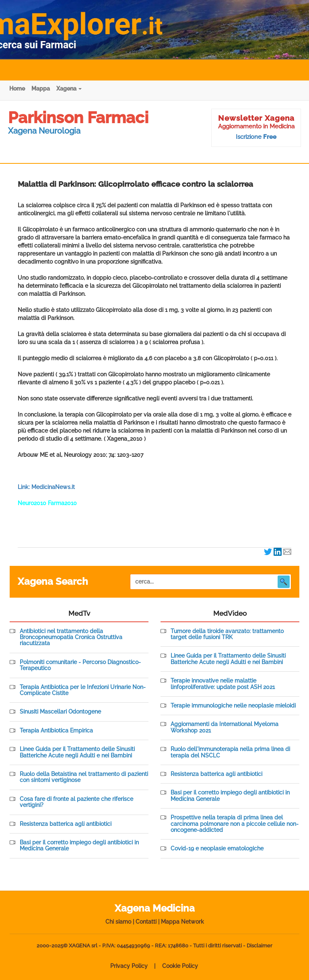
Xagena (69, 89)
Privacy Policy (129, 966)
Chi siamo (118, 922)
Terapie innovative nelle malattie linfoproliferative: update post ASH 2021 (223, 684)
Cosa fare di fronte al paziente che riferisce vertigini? (76, 802)
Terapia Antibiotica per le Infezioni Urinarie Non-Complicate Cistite (83, 690)
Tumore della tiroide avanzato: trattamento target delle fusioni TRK (227, 634)
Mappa (41, 89)
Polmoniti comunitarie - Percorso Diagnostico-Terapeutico (80, 665)
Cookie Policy (180, 966)
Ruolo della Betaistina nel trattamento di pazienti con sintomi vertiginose (84, 777)
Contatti (146, 922)
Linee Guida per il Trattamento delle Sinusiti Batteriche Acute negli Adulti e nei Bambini (77, 752)
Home (17, 89)
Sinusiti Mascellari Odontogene (60, 712)
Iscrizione (256, 137)
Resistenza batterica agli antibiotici (66, 824)
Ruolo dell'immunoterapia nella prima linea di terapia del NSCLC (230, 752)
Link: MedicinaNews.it (46, 487)
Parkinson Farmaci (78, 117)
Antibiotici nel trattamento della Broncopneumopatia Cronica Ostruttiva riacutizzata (71, 638)
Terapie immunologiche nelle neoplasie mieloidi (233, 706)
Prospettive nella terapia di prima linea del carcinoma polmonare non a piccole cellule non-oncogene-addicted (235, 824)
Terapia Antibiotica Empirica (56, 731)
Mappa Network (182, 922)
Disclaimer (260, 946)
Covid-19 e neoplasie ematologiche (217, 849)
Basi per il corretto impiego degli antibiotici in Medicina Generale (79, 846)
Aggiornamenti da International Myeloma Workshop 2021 (225, 727)
